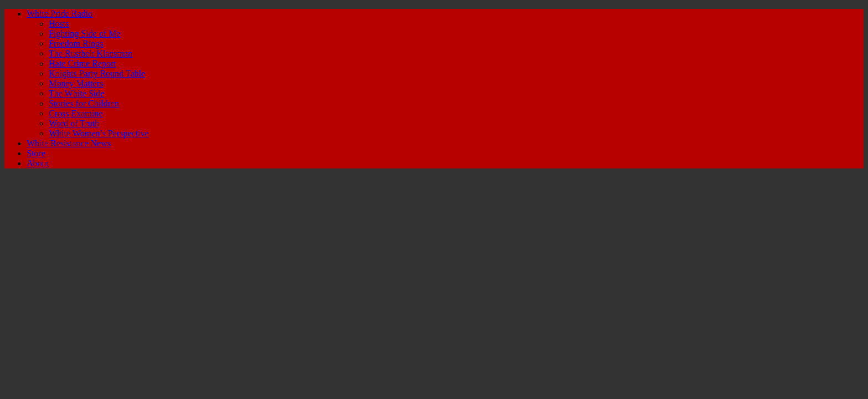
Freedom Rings (76, 44)
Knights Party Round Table (97, 73)
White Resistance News (69, 143)
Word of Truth (74, 123)
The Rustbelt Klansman (91, 53)
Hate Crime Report (82, 63)
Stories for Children (84, 103)
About (38, 163)
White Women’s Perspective (99, 133)
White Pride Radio (60, 14)
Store (36, 153)
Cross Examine (76, 113)
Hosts (59, 24)
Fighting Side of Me (84, 34)
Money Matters (76, 83)
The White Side (76, 93)
